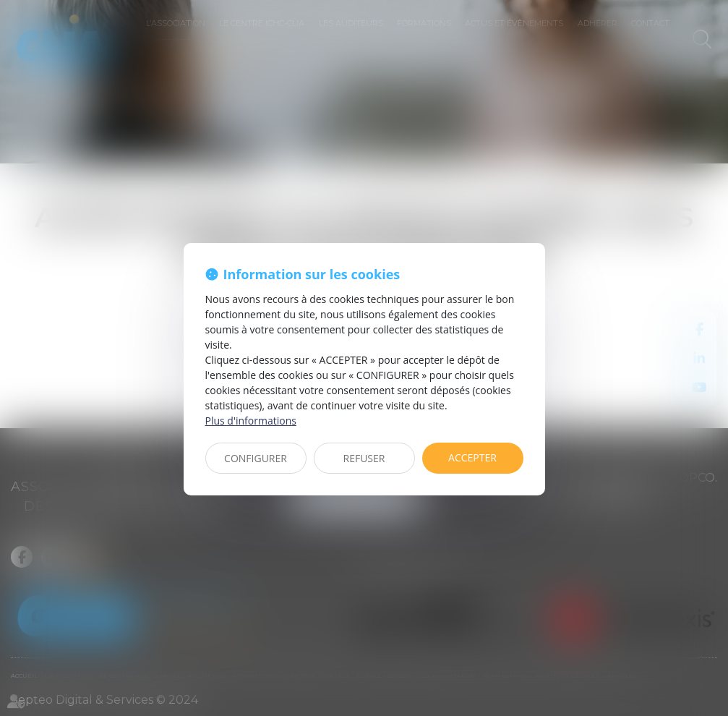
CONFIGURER (256, 458)
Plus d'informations (251, 421)
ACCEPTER (472, 457)
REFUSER (364, 458)
